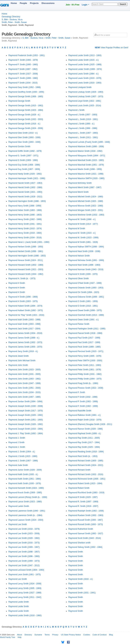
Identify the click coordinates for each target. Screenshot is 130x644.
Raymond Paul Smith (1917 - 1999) (84, 338)
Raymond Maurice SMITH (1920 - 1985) (86, 178)
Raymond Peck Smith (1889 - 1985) (85, 347)
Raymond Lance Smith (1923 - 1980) (25, 502)
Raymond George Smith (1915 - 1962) (26, 106)
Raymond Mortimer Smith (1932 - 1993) (86, 215)
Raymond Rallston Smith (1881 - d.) (85, 415)
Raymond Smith (76, 552)
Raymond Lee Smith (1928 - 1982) (24, 538)
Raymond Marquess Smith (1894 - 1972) (87, 156)
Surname (38, 635)
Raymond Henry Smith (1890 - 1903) (25, 215)
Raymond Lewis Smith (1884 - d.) (83, 74)
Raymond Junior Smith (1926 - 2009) (25, 470)
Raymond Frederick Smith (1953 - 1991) (27, 55)
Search (123, 4)
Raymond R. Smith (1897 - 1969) (83, 502)
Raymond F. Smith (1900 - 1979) (23, 60)
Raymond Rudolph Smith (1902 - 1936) (86, 511)
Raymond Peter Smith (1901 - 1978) (85, 370)
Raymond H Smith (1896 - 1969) (23, 297)
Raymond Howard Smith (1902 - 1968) (26, 265)
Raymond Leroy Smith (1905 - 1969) (25, 588)
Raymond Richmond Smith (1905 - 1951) (87, 479)
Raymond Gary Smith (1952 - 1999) (25, 87)
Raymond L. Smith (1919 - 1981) (83, 119)
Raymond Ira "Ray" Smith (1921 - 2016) (26, 315)
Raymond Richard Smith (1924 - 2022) (86, 465)
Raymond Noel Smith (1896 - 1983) (84, 265)
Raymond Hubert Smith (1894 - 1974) (25, 306)
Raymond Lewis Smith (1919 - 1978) (85, 78)
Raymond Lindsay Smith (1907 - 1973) (86, 97)
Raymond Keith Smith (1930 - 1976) (25, 483)
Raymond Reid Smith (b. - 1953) (83, 456)
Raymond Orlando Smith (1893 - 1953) (86, 288)
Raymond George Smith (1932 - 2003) (26, 119)
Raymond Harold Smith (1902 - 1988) (25, 187)
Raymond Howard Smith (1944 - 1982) (26, 274)
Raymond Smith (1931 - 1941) (82, 593)
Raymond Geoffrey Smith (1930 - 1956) (26, 92)
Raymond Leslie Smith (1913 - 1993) (85, 55)
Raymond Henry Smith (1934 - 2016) (25, 238)
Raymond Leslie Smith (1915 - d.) (84, 60)
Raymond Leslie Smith (19, 602)
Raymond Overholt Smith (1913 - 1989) (86, 315)
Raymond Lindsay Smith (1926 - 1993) (86, 92)
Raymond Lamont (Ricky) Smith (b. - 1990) (28, 497)
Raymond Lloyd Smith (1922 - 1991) (85, 101)
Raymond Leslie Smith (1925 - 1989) (85, 65)
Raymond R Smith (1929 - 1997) (83, 497)
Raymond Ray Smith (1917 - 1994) (84, 442)
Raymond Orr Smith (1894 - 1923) (84, 292)
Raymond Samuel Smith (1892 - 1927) (86, 534)
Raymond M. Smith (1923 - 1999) (83, 238)
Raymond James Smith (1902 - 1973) (25, 342)
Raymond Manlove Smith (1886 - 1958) (86, 146)
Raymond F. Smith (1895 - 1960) (23, 65)
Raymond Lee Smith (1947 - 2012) (24, 565)
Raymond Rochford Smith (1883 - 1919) (86, 493)
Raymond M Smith (77, 229)
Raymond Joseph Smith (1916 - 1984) (26, 429)
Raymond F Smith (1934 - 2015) (23, 83)
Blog (111, 635)
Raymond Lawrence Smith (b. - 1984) (25, 515)
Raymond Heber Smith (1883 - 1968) (25, 210)
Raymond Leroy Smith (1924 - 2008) (25, 584)
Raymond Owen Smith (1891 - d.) (84, 320)
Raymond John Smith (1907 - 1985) (25, 397)
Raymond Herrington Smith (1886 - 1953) (27, 256)
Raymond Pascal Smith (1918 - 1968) (85, 333)
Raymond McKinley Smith (80, 183)
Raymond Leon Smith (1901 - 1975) (25, 575)
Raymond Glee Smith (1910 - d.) (23, 133)
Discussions (48, 3)
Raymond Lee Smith (18, 524)
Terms (47, 635)
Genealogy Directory (11, 17)
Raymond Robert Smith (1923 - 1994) (85, 483)
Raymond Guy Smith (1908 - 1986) (24, 165)
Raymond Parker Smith (79, 324)
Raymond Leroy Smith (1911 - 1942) (25, 597)
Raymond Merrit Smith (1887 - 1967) (85, 187)
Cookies (87, 635)
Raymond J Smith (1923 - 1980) (23, 456)
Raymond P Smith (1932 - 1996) (83, 397)
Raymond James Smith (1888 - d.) (24, 338)
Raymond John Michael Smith (22, 361)
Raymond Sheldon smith (79, 543)
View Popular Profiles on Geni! (112, 48)
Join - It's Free (73, 5)
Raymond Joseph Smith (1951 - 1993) (26, 420)
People (23, 3)
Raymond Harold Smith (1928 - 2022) (25, 197)
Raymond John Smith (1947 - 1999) (25, 383)
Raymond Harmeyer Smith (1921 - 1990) (27, 178)
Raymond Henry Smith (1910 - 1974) (25, 229)
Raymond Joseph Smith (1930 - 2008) (26, 406)
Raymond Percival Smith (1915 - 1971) (86, 351)
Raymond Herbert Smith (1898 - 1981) (26, 251)
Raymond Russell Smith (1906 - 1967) (86, 520)
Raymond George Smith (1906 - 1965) (26, 97)
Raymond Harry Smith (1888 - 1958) (25, 206)
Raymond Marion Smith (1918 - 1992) (85, 151)
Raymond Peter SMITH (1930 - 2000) (85, 361)
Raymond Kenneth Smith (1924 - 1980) (26, 488)
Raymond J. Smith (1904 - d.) (22, 452)
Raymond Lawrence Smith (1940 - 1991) (27, 511)
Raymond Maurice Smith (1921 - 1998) (86, 174)
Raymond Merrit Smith (78, 192)
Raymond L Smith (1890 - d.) (81, 124)
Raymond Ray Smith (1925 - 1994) (84, 447)
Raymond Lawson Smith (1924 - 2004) (26, 520)
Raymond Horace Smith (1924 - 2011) (26, 260)
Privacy (55, 635)
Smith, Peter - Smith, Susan (14, 22)
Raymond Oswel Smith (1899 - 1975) (85, 310)
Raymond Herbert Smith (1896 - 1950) (26, 247)
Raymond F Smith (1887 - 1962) (23, 69)
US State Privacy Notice (71, 635)
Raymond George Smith (19, 101)
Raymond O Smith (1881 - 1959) (83, 301)
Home (14, 3)
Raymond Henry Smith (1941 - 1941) (25, 224)
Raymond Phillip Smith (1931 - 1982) (85, 374)
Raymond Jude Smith (18, 465)
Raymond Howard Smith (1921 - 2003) (26, 269)
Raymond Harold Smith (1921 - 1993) (25, 192)
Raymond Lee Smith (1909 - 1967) (24, 547)
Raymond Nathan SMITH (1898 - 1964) (86, 247)
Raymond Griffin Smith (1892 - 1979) (25, 151)
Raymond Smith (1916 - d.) (81, 579)
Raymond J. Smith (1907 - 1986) (23, 461)
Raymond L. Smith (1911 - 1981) (83, 137)
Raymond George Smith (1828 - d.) (24, 115)
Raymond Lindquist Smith (80, 87)
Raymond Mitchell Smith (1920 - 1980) (86, 201)
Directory (28, 635)
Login (85, 5)
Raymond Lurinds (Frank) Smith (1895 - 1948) (89, 142)
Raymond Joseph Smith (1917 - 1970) (26, 411)
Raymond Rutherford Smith (81, 529)
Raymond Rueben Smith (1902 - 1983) (86, 515)
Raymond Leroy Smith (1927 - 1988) (25, 593)
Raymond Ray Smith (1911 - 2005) (84, 438)
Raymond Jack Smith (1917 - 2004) (24, 329)
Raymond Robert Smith (79, 488)
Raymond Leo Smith (18, 579)
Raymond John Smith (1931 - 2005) (25, 374)
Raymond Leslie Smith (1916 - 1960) (25, 615)
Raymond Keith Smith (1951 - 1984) (25, 479)
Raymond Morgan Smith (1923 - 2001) (86, 210)
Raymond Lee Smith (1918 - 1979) (24, 529)
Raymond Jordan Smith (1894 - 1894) (25, 402)
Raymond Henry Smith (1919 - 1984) (25, 233)
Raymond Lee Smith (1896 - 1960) (24, 556)
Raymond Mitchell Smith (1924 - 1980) (86, 197)
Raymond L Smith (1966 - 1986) (83, 128)
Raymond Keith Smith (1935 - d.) (23, 474)
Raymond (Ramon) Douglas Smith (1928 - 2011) (90, 424)
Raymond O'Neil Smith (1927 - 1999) (85, 283)
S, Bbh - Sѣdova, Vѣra (12, 20)
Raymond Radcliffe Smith (80, 411)
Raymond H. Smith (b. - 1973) (22, 279)
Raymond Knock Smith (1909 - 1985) (25, 493)
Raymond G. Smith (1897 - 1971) (23, 156)
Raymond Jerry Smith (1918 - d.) (23, 351)
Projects (34, 3)
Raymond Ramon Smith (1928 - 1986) (86, 429)
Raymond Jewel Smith (19, 356)
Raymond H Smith (17, 283)
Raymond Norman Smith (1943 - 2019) (86, 269)
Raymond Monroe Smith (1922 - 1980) (86, 206)
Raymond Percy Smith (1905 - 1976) (85, 356)
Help (20, 637)
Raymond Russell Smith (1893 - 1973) (86, 524)
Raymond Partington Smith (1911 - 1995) (87, 329)
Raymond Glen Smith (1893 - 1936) (24, 137)
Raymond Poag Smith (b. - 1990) (83, 383)
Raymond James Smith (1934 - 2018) (25, 333)
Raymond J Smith (17, 442)
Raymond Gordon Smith (19, 146)
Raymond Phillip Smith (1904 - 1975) (85, 379)
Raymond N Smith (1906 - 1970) (83, 274)
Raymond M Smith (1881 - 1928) (83, 242)
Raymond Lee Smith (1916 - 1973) (24, 543)
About (20, 635)
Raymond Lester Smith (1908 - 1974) (85, 69)
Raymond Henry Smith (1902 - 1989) (25, 219)
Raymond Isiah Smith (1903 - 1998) (24, 320)
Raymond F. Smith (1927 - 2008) (23, 74)
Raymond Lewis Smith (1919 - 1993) (85, 83)
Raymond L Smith (76, 110)
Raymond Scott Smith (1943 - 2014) (85, 538)
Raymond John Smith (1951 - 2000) (25, 388)
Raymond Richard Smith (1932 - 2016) (86, 474)
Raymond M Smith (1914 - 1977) (83, 224)
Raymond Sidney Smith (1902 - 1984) (85, 547)
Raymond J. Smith (17, 438)
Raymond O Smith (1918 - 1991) (83, 306)
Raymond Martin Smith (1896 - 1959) (85, 169)
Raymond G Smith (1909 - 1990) (23, 160)
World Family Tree (8, 637)
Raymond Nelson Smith (79, 256)
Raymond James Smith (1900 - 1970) (25, 347)
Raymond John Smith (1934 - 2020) (25, 392)
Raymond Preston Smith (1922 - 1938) (86, 388)
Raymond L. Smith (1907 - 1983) (83, 133)
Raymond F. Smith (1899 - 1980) (23, 78)
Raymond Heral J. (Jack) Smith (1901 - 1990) (29, 242)
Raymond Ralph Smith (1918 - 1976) (85, 420)
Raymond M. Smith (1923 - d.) (82, 233)
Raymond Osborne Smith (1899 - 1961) (86, 297)
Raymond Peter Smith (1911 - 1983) (85, 365)
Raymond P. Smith (77, 392)
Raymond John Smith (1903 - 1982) (25, 379)
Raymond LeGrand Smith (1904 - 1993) (26, 570)
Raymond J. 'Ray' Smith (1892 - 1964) (26, 433)
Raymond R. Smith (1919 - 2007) (83, 506)
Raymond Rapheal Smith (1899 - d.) (85, 433)
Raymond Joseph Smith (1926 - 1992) (26, 415)
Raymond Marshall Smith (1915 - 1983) (86, 160)
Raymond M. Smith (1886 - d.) (82, 219)
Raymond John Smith (18, 365)
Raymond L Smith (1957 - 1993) (83, 115)
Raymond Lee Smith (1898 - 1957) (24, 552)
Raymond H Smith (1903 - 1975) (23, 301)
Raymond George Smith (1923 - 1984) (26, 110)
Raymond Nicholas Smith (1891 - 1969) (86, 260)
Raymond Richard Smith (79, 470)
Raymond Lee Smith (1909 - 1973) (24, 561)
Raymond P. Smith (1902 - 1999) (83, 402)
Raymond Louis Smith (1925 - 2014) (85, 106)
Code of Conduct (100, 635)
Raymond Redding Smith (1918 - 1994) (86, 452)
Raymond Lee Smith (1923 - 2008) (24, 534)
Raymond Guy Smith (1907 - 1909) (24, 169)
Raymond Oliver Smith (79, 279)
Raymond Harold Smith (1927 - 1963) (25, 183)
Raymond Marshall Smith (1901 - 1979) (86, 165)
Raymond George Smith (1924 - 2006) (26, 128)
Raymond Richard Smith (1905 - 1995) (86, 461)
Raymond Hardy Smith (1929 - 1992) (25, 174)
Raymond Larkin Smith (19, 506)
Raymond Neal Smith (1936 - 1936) (84, 251)
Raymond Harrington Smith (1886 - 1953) (27, 201)
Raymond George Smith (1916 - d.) (24, 124)
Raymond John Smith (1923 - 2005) (25, 370)
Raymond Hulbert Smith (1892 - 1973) (26, 310)
